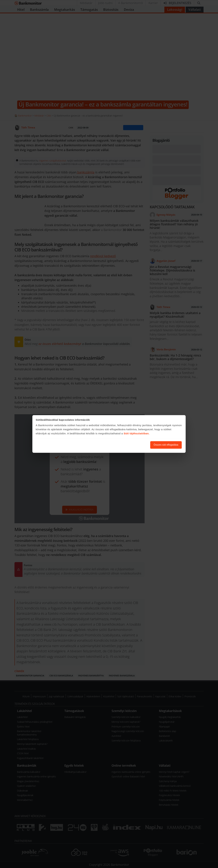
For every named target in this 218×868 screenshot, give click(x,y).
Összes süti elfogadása (166, 445)
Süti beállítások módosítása (129, 445)
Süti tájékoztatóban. (137, 433)
